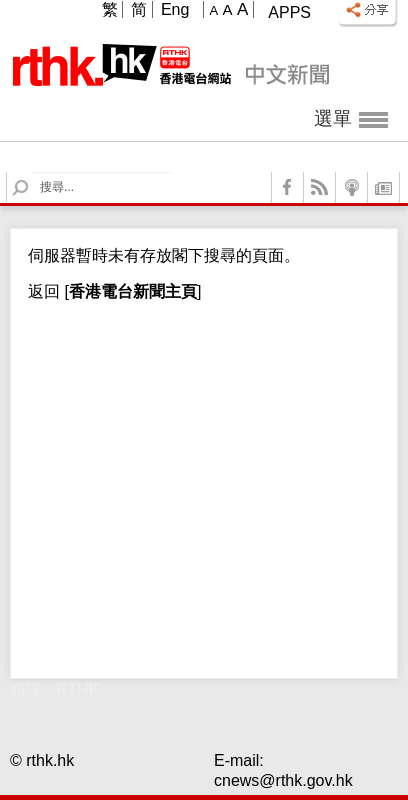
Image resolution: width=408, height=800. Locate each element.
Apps (289, 12)
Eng (175, 9)
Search (32, 172)
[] (130, 291)
